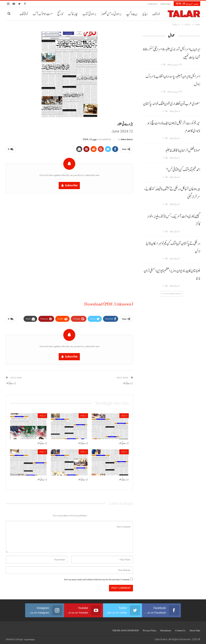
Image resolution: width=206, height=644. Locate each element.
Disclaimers (166, 629)
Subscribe (71, 185)
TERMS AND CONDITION (125, 629)
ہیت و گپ (132, 14)
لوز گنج (60, 14)
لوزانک (156, 14)
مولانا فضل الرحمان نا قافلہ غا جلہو (183, 150)
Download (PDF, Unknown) (109, 303)
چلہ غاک (73, 14)
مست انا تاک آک (43, 14)
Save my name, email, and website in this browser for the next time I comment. (96, 578)
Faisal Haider (30, 638)
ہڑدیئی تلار (124, 414)
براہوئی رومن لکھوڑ (111, 14)
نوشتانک (24, 14)
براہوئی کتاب (89, 14)
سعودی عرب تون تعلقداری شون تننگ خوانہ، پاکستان (172, 104)
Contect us (153, 4)
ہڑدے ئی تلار (128, 382)
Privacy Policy (150, 629)
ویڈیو (145, 14)
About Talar (165, 4)
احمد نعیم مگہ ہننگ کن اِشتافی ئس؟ (183, 170)
